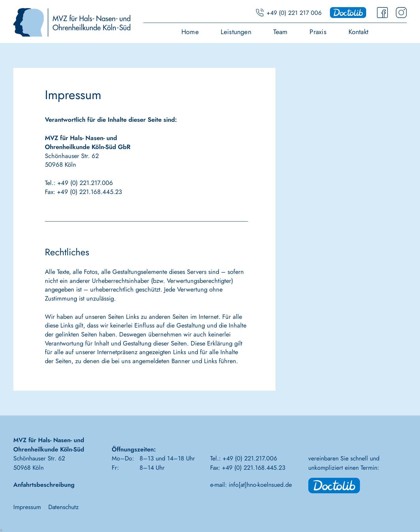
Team (281, 33)
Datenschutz (63, 507)
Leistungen (236, 33)
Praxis (318, 33)
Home (190, 33)
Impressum (27, 507)
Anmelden (2, 530)
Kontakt (359, 33)
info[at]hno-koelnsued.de (260, 485)
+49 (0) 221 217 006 (294, 13)
